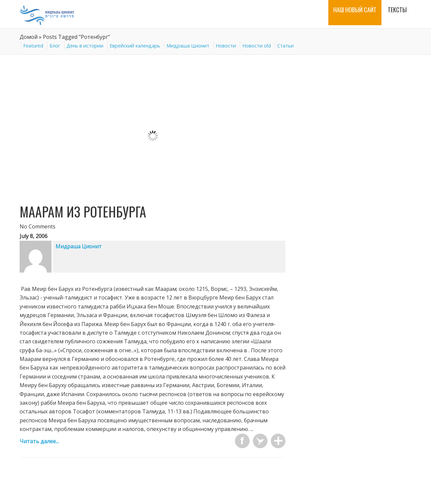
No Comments (38, 226)
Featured (33, 46)
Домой (29, 37)
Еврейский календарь (135, 46)
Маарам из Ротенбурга (83, 211)
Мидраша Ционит (188, 46)
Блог (55, 46)
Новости (226, 46)
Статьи (285, 46)
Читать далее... (39, 441)
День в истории (85, 46)
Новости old (257, 46)
